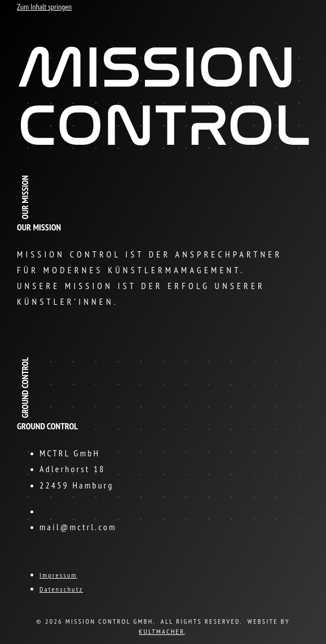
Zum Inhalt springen (44, 7)
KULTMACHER (162, 631)
